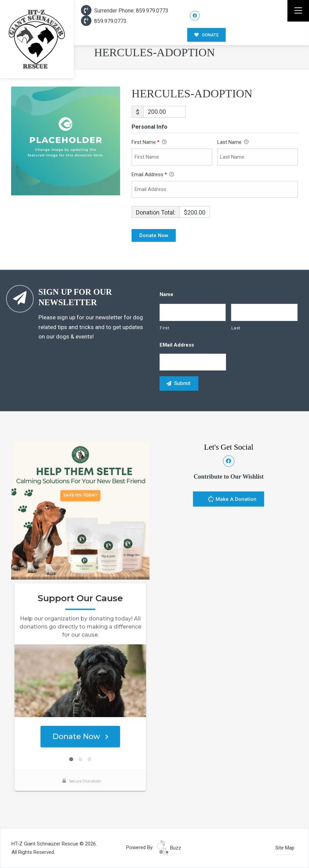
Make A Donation (232, 500)
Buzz (169, 848)
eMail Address (177, 345)
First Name (149, 142)
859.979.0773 (104, 21)
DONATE (206, 35)
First (165, 328)
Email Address (153, 175)
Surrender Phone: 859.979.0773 (125, 11)
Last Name (233, 142)
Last (236, 328)
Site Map (285, 848)
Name (166, 294)
